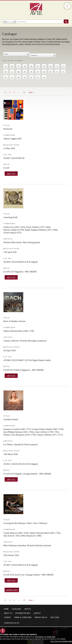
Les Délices (8, 444)
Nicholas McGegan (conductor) (33, 341)
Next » (31, 93)
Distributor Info (23, 613)
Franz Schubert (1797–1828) (38, 227)
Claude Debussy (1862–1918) (16, 533)
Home (6, 609)
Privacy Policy (41, 618)
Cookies (7, 618)
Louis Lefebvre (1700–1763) (47, 432)
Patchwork (8, 129)
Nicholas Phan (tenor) (12, 242)
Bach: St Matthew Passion (14, 321)
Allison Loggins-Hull (12, 139)
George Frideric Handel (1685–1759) (48, 429)
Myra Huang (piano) (31, 242)
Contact (37, 613)
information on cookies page (45, 637)
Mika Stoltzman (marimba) (15, 545)
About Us (8, 613)
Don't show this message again (61, 641)
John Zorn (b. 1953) (12, 536)
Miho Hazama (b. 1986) (31, 536)
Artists (28, 609)
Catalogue (16, 609)
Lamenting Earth (10, 217)
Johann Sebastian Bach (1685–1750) (19, 331)
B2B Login (55, 618)
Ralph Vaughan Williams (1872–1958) (41, 230)
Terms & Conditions (23, 618)
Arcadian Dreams (11, 419)
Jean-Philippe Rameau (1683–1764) (18, 432)
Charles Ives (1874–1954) (14, 227)
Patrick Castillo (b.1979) (14, 230)
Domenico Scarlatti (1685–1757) (17, 429)
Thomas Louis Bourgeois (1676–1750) (20, 435)
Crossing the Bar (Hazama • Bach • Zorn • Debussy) (25, 523)
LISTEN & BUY (12, 590)
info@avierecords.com (12, 623)
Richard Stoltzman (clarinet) (39, 545)
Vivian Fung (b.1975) (12, 233)
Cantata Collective (11, 341)
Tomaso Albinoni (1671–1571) (50, 435)
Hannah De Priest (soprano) (26, 444)
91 (24, 93)
